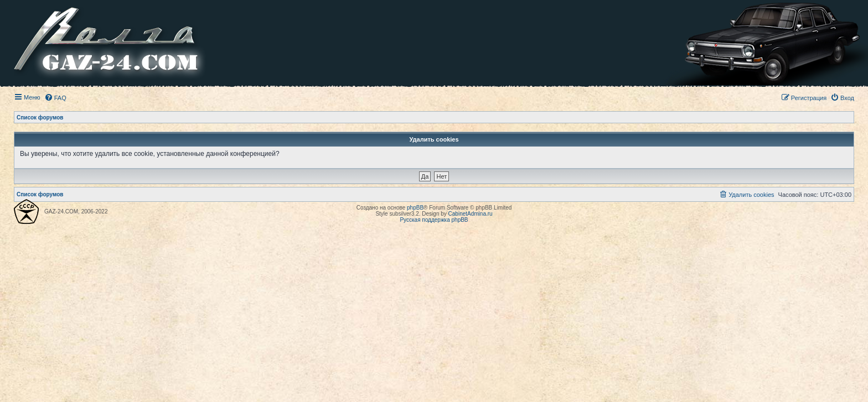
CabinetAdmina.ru (471, 214)
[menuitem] (55, 98)
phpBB (415, 208)
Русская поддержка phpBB (434, 220)
